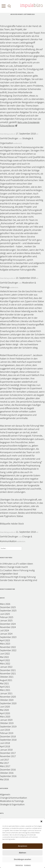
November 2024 (8, 627)
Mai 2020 (4, 710)
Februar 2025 (7, 617)
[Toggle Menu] (3, 7)
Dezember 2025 (8, 607)
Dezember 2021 (8, 670)
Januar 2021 (6, 693)
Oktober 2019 (7, 723)
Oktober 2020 (7, 700)
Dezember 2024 (8, 624)
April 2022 (5, 660)
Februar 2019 (7, 733)
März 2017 (5, 766)
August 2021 (6, 680)
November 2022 (8, 647)
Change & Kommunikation (13, 798)
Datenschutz (19, 865)
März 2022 (5, 663)
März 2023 (5, 644)
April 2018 (5, 746)
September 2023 (8, 637)
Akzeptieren (23, 846)
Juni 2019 (5, 730)
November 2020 (8, 697)
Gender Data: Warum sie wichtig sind (19, 580)
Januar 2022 (6, 667)
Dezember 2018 (8, 736)
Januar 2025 (6, 620)
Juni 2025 (5, 614)
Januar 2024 (6, 634)
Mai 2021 (4, 683)
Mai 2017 (4, 763)
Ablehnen (22, 853)
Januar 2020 (6, 720)
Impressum (27, 865)
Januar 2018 (6, 750)
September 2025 (8, 610)
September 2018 (8, 740)
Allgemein (5, 794)
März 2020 (5, 716)
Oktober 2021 (7, 677)
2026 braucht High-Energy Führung (18, 577)
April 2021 (5, 687)
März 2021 (5, 690)
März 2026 (5, 604)
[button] (41, 821)
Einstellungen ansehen (22, 859)
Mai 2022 (4, 657)
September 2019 (8, 726)
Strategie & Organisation (12, 804)
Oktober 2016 (7, 773)
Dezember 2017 (8, 753)
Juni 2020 (5, 707)
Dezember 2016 (8, 770)
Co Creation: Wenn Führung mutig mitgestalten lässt (17, 572)
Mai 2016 (4, 779)
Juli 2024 (4, 630)
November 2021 (8, 673)
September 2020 (8, 703)
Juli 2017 (4, 760)
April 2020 (5, 713)
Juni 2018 (5, 743)
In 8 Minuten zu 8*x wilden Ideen (16, 564)
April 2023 (5, 640)
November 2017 (8, 756)
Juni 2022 (5, 654)
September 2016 (8, 776)
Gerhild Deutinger (9, 138)
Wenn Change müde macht (14, 567)
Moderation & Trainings (12, 801)
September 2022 (8, 650)
